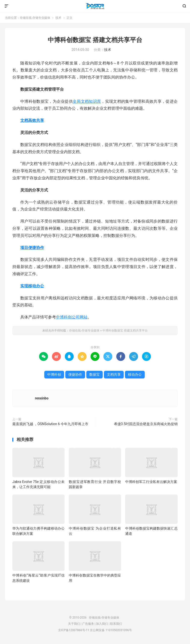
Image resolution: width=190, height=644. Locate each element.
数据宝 (95, 374)
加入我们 (102, 624)
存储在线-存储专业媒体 (95, 6)
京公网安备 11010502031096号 (111, 630)
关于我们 (74, 624)
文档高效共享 (32, 120)
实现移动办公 (32, 286)
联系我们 (116, 624)
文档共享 (114, 374)
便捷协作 (75, 374)
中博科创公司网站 (72, 317)
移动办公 (135, 374)
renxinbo (42, 398)
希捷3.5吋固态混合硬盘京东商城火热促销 (146, 424)
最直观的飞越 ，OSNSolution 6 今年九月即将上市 (50, 424)
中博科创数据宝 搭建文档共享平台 (95, 40)
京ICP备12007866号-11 (74, 630)
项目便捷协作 (32, 248)
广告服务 (88, 624)
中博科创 (54, 374)
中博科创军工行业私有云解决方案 (151, 482)
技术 (58, 18)
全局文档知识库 (87, 101)
